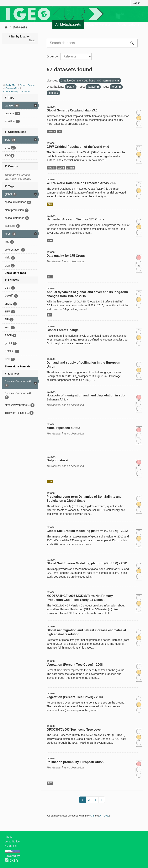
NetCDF (52, 168)
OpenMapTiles (12, 88)
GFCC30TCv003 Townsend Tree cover (74, 730)
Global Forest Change (63, 330)
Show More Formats (18, 366)
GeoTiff (51, 131)
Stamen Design (27, 85)
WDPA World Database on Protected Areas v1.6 (81, 183)
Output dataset (58, 460)
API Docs (104, 816)
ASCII (61, 168)
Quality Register (99, 24)
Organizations (129, 24)
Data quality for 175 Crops (66, 256)
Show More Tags (15, 273)
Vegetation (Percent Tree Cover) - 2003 (75, 697)
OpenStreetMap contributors (17, 91)
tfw (59, 131)
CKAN (11, 860)
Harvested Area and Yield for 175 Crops (75, 219)
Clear (32, 40)
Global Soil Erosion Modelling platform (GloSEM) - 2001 (87, 563)
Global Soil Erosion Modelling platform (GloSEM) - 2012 (87, 531)
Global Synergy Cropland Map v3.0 (72, 110)
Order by (52, 56)
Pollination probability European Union (75, 762)
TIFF (50, 240)
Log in (137, 3)
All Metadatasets (68, 24)
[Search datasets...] (87, 43)
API (92, 816)
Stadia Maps (11, 85)
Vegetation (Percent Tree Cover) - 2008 (75, 665)
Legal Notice (12, 841)
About (8, 837)
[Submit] (132, 43)
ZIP (49, 315)
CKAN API (11, 846)
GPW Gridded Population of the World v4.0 (78, 147)
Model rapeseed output (63, 428)
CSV (50, 204)
